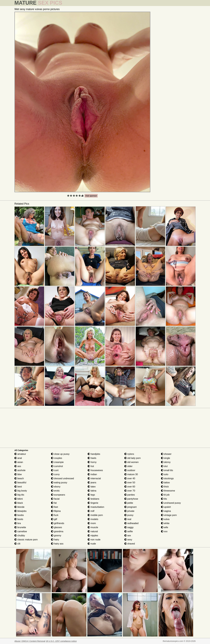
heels (92, 458)
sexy (128, 540)
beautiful (20, 483)
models (93, 519)
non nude (94, 540)
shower (166, 454)
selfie (129, 531)
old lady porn (133, 458)
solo (165, 474)
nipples (93, 536)
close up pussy (60, 454)
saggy (129, 527)
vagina (166, 511)
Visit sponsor (91, 196)
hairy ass (57, 544)
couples (57, 458)
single (166, 458)
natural (93, 531)
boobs (19, 515)
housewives (95, 470)
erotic (55, 491)
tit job (165, 495)
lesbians (93, 499)
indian (92, 474)
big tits (19, 495)
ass (18, 466)
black (19, 503)
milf (91, 511)
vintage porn (169, 515)
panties (130, 495)
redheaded (131, 523)
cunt (55, 470)
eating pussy (59, 483)
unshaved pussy (171, 503)
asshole (20, 470)
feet (54, 507)
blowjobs (20, 511)
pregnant (131, 507)
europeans (58, 495)
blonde (19, 507)
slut (164, 466)
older (128, 466)
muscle (93, 527)
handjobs (94, 454)
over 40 (130, 478)
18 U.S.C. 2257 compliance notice (61, 641)
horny (92, 462)
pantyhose (131, 499)
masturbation (96, 507)
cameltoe (21, 531)
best (18, 487)
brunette (20, 527)
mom (92, 523)
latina (92, 491)
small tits (167, 470)
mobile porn (95, 515)
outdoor (130, 470)
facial (55, 499)
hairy (55, 540)
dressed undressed (62, 478)
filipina (56, 511)
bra (18, 523)
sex (128, 536)
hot (91, 466)
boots (19, 519)
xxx (164, 531)
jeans (92, 483)
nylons (129, 454)
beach (19, 478)
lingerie (93, 503)
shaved (130, 544)
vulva (165, 519)
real (128, 519)
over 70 (130, 491)
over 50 (130, 483)
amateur (20, 454)
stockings (167, 478)
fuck (55, 515)
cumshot (57, 466)
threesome (168, 491)
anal (18, 458)
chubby (20, 536)
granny (56, 536)
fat (54, 503)
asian (19, 462)
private (129, 511)
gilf (54, 519)
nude (92, 544)
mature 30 (131, 474)
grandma (57, 531)
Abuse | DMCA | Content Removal (30, 641)
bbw (18, 474)
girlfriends (58, 523)
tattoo (165, 483)
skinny (166, 462)
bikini (19, 499)
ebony (56, 487)
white (165, 523)
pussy (129, 515)
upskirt (166, 507)
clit (17, 544)
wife (165, 527)
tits (164, 499)
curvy (55, 474)
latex (92, 487)
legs (91, 495)
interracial (94, 478)
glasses (57, 527)
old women (132, 462)
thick (165, 487)
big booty (21, 491)
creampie (57, 462)
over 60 (130, 487)
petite (129, 503)
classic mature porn (26, 540)
